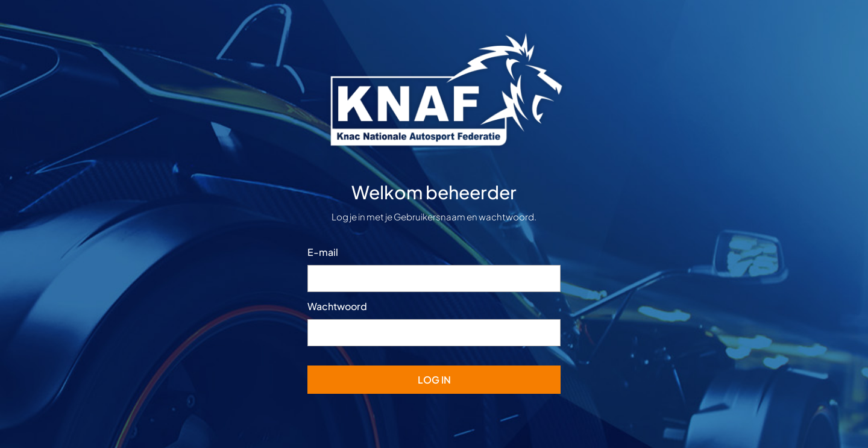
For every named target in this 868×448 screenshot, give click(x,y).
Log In (434, 380)
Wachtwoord (337, 306)
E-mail (323, 252)
